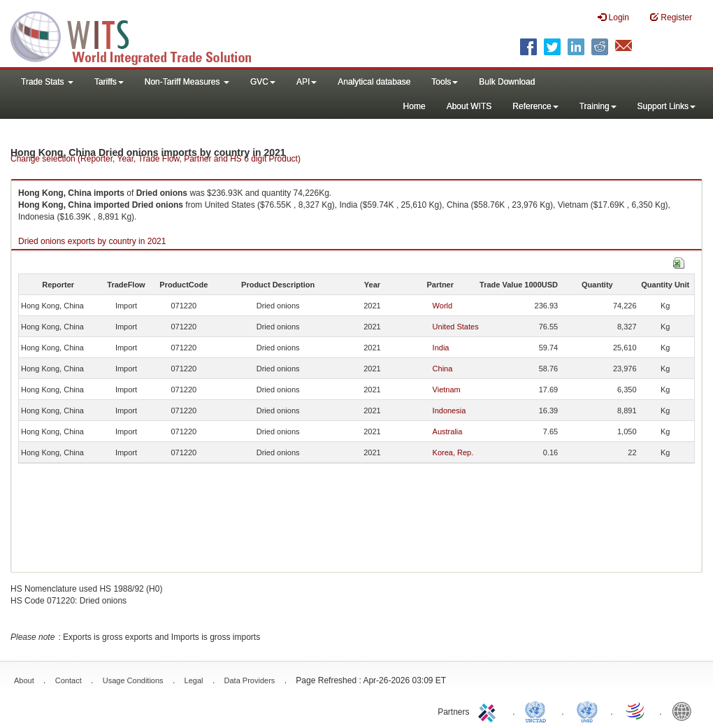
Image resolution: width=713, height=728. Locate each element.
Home (415, 106)
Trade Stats (47, 82)
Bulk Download (507, 82)
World (443, 306)
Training (598, 106)
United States (456, 327)
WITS (140, 35)
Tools (445, 82)
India (441, 348)
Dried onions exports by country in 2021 (92, 241)
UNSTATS (587, 711)
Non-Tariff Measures (187, 82)
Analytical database (374, 82)
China (443, 369)
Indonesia (449, 411)
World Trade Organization (636, 711)
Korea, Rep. (453, 452)
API (307, 82)
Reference (535, 106)
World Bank (685, 711)
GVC (263, 82)
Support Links (667, 106)
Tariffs (109, 82)
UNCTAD (538, 711)
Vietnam (447, 390)
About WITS (469, 106)
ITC (489, 711)
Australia (448, 431)
